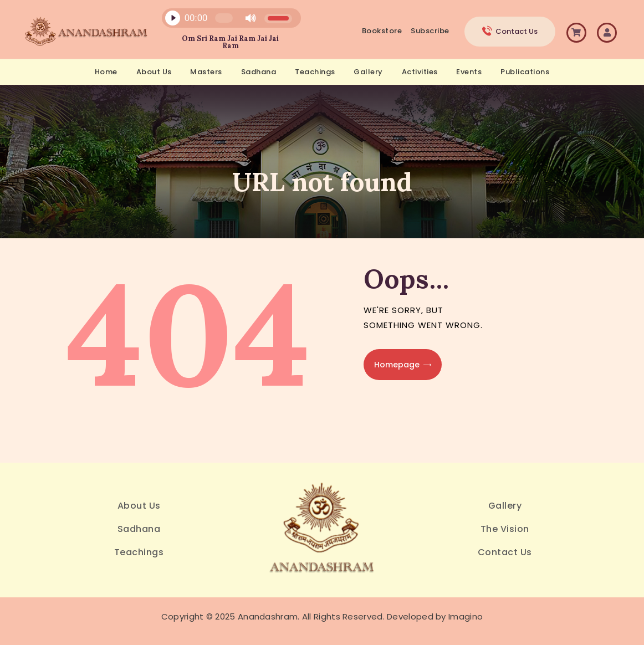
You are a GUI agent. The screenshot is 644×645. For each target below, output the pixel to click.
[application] (225, 21)
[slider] (224, 18)
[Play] (172, 18)
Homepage (397, 365)
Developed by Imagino (435, 616)
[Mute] (251, 18)
